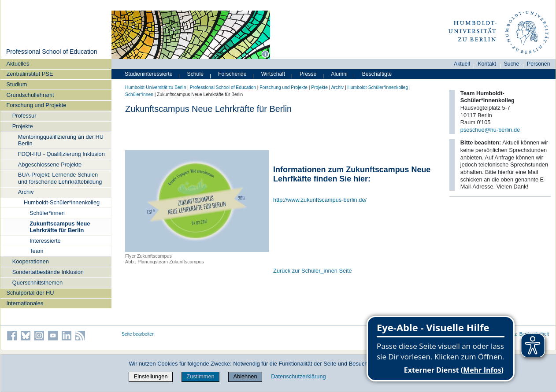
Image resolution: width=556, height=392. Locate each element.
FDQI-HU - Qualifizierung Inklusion (61, 154)
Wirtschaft (273, 74)
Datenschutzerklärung (298, 376)
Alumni (339, 74)
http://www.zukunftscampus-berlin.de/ (320, 200)
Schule (195, 74)
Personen (539, 64)
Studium (17, 84)
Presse (308, 74)
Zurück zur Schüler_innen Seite (313, 271)
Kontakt (487, 64)
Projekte (23, 126)
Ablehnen (245, 376)
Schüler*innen (47, 213)
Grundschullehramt (30, 95)
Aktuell (462, 64)
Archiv (26, 192)
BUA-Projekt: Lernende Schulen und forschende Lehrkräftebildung (60, 178)
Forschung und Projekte (36, 105)
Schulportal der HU (30, 293)
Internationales (25, 303)
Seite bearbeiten (138, 334)
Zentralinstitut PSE (30, 74)
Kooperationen (31, 261)
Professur (24, 116)
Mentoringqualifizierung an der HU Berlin (61, 140)
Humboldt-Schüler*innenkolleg (62, 202)
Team (36, 251)
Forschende (232, 74)
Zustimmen (200, 376)
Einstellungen (151, 376)
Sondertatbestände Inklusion (48, 272)
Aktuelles (18, 64)
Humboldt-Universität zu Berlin (156, 87)
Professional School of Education (52, 52)
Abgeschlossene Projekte (50, 165)
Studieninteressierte (148, 74)
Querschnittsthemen (38, 283)
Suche (512, 64)
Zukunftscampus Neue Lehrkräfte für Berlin (60, 227)
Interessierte (45, 241)
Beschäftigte (377, 74)
